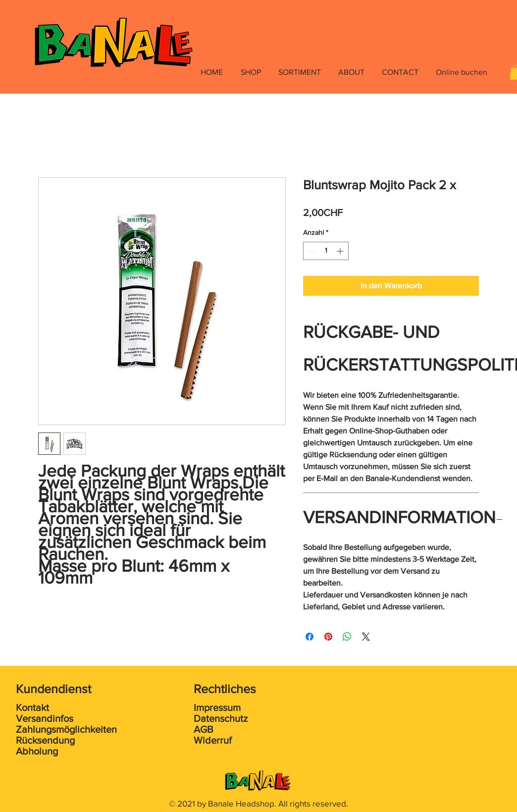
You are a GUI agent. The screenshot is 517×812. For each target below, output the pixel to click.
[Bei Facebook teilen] (310, 637)
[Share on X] (366, 637)
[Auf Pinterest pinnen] (328, 637)
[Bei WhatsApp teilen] (347, 637)
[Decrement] (311, 251)
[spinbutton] (326, 251)
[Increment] (341, 251)
